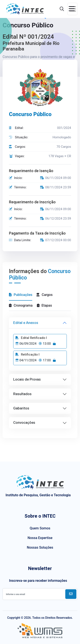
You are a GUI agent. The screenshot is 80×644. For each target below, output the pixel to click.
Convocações (24, 423)
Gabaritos (21, 408)
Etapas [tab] (44, 305)
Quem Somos (40, 528)
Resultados (22, 394)
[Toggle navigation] (72, 9)
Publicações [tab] (21, 295)
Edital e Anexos (26, 323)
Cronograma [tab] (21, 305)
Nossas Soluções (40, 547)
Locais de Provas (27, 379)
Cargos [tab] (44, 295)
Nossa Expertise (40, 538)
